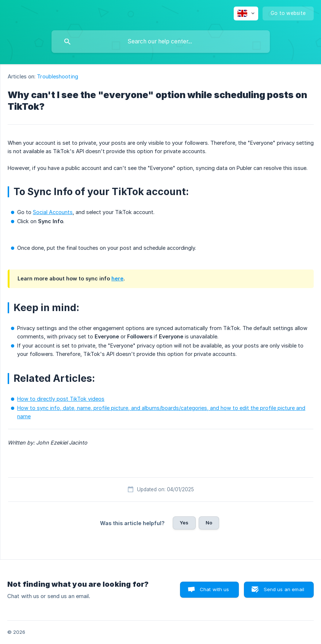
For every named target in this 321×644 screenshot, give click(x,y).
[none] (246, 13)
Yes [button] (184, 523)
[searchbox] (161, 42)
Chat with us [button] (215, 589)
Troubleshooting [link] (58, 76)
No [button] (209, 523)
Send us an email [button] (284, 589)
